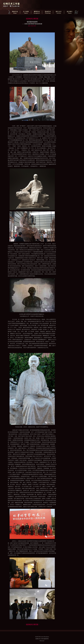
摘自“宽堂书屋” (32, 26)
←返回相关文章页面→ (32, 19)
